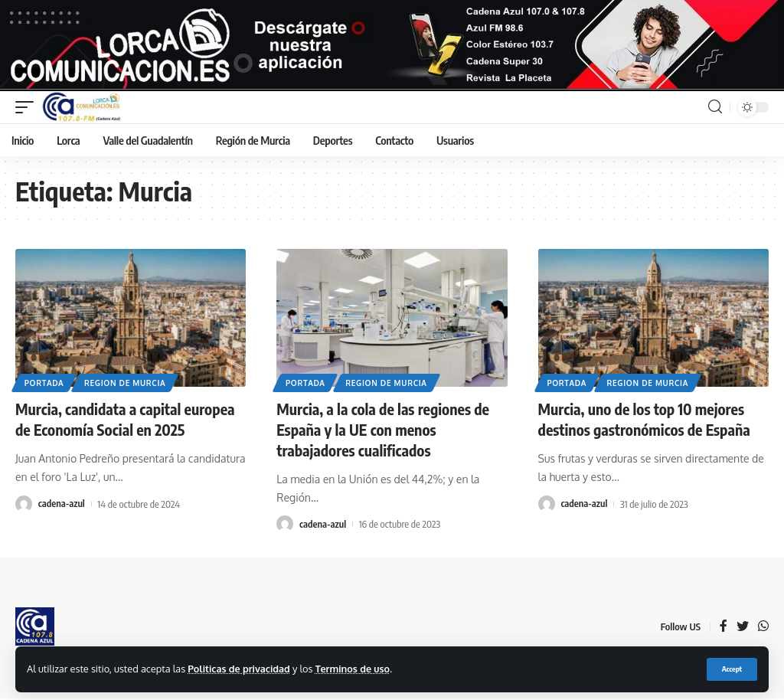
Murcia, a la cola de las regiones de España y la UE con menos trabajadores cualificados (384, 434)
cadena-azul (62, 507)
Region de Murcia (126, 388)
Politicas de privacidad (240, 669)
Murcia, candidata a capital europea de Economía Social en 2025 (127, 424)
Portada (44, 388)
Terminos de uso (355, 669)
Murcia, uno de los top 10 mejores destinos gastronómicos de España (646, 424)
